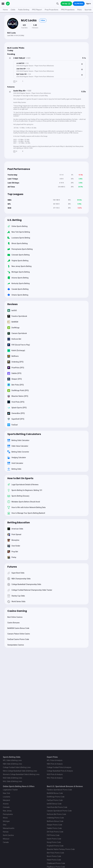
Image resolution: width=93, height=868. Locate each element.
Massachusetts (9, 828)
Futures (12, 567)
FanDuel (13, 425)
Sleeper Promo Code (54, 825)
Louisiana (6, 797)
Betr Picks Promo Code (55, 853)
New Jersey (7, 811)
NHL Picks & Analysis (55, 778)
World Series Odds (16, 601)
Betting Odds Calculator (18, 440)
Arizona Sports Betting (18, 278)
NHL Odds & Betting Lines (12, 781)
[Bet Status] (10, 58)
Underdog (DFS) (15, 362)
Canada (6, 842)
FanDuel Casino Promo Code (18, 639)
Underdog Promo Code (55, 818)
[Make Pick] (14, 81)
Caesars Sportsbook (17, 333)
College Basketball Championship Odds (24, 584)
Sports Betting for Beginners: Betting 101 (25, 490)
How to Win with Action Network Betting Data (26, 507)
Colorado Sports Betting (18, 255)
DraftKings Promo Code (56, 797)
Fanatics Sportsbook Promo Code (59, 790)
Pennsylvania (8, 814)
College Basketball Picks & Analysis (60, 771)
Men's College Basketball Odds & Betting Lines (20, 771)
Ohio (5, 825)
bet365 (12, 310)
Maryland (6, 800)
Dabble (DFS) (14, 373)
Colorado (6, 807)
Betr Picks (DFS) (16, 385)
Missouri (6, 839)
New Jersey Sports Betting (19, 266)
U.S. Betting (14, 220)
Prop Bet (13, 552)
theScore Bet (14, 339)
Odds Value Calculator (18, 446)
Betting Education (19, 522)
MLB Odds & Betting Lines (12, 778)
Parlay (12, 557)
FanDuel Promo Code (55, 800)
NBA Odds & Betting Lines (12, 764)
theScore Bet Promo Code (56, 814)
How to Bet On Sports (20, 478)
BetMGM (13, 322)
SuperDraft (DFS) (16, 419)
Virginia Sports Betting (18, 261)
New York (6, 793)
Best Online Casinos (15, 617)
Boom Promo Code (54, 856)
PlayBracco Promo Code (56, 867)
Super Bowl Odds (16, 573)
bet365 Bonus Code (54, 804)
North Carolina (8, 835)
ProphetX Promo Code (55, 846)
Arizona (6, 804)
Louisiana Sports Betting (19, 238)
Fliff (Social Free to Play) (19, 345)
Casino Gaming (17, 611)
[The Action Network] (8, 4)
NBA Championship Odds (19, 579)
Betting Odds (14, 469)
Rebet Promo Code (54, 860)
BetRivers (13, 356)
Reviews (12, 304)
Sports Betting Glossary (18, 496)
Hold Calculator (15, 463)
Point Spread (14, 534)
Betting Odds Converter (18, 452)
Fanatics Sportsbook (17, 316)
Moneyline (13, 540)
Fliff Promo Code (53, 835)
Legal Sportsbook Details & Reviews (23, 484)
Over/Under (14, 546)
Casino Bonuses (14, 623)
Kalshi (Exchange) (16, 350)
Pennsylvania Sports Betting (20, 249)
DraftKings (13, 328)
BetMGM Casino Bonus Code (18, 628)
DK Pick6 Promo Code (55, 832)
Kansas (6, 832)
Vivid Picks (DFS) (16, 402)
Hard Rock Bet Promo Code (57, 807)
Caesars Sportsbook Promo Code (59, 811)
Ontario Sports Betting (18, 295)
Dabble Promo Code (54, 828)
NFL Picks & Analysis (55, 760)
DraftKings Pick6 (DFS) (18, 390)
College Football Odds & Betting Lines (17, 767)
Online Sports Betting (17, 226)
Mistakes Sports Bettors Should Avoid (24, 502)
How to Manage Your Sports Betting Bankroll (26, 513)
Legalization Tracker (10, 790)
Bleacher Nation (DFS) (18, 396)
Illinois (5, 818)
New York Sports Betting (19, 232)
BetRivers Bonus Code (55, 821)
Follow (43, 20)
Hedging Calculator (17, 457)
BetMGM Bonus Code (55, 793)
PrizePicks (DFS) (16, 368)
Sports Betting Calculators (24, 434)
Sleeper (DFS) (15, 379)
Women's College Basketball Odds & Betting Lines (21, 774)
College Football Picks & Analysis (59, 767)
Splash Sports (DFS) (17, 408)
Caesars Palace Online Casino (19, 634)
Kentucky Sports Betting (18, 283)
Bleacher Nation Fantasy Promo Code (61, 849)
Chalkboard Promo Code (56, 863)
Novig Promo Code (54, 842)
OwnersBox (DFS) (16, 413)
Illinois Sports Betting (17, 243)
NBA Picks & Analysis (55, 764)
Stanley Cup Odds (16, 596)
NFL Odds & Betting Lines (12, 760)
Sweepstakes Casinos (16, 645)
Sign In (88, 4)
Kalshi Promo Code (54, 839)
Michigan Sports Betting (19, 272)
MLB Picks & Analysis (55, 774)
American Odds (15, 529)
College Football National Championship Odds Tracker (30, 590)
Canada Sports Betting (18, 289)
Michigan (6, 821)
